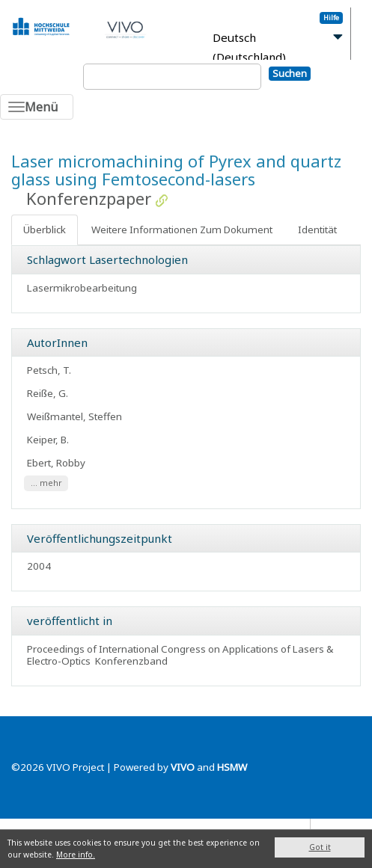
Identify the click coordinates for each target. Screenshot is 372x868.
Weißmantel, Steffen (74, 416)
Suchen (290, 73)
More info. (76, 855)
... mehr (46, 483)
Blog (328, 828)
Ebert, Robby (56, 463)
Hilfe (331, 18)
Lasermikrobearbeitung (82, 288)
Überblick (45, 230)
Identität (317, 230)
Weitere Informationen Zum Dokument (182, 230)
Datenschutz (277, 828)
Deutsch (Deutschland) (249, 47)
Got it (320, 847)
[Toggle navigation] (37, 107)
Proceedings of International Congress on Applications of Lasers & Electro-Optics (180, 655)
